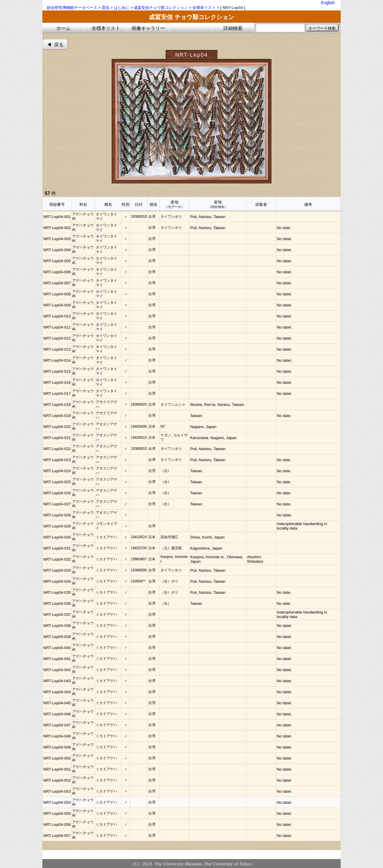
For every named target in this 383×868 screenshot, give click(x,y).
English (328, 3)
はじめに (122, 8)
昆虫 (106, 8)
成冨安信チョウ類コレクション (161, 8)
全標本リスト (204, 8)
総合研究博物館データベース (72, 8)
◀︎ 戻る (55, 45)
